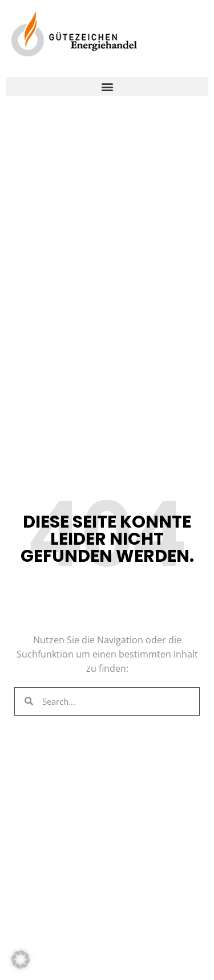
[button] (107, 86)
